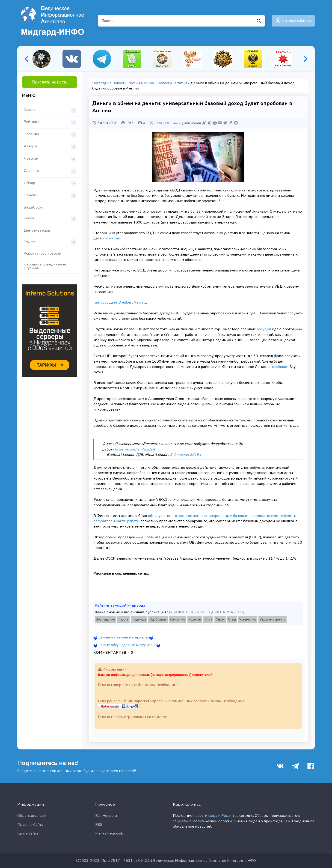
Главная (50, 110)
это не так (111, 238)
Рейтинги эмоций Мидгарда (120, 606)
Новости (50, 159)
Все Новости (106, 816)
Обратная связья (32, 816)
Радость (195, 619)
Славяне (50, 171)
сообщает (280, 367)
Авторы (50, 147)
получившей (209, 335)
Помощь (50, 195)
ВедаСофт (33, 207)
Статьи (181, 83)
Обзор (50, 183)
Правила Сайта (30, 825)
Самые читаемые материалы (123, 637)
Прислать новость (50, 82)
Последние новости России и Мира (123, 83)
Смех (208, 619)
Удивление (248, 619)
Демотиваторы (37, 230)
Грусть (123, 619)
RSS (99, 825)
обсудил (264, 329)
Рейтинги (50, 122)
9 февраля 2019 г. (186, 455)
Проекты (50, 134)
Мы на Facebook (109, 833)
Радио (50, 242)
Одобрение (158, 619)
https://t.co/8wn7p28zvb (135, 449)
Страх (220, 619)
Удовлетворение (273, 619)
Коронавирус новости (43, 254)
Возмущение (105, 619)
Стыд (232, 619)
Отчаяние (178, 619)
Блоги (50, 219)
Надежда (139, 619)
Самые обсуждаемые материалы (127, 645)
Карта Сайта (28, 833)
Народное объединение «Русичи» (45, 266)
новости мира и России (213, 816)
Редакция (162, 123)
